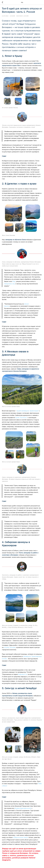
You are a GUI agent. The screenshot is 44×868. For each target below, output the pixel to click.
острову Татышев (10, 647)
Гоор (14, 281)
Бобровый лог (23, 674)
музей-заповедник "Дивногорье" (28, 411)
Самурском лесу (10, 284)
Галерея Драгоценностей (23, 808)
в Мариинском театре (20, 837)
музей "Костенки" (21, 417)
